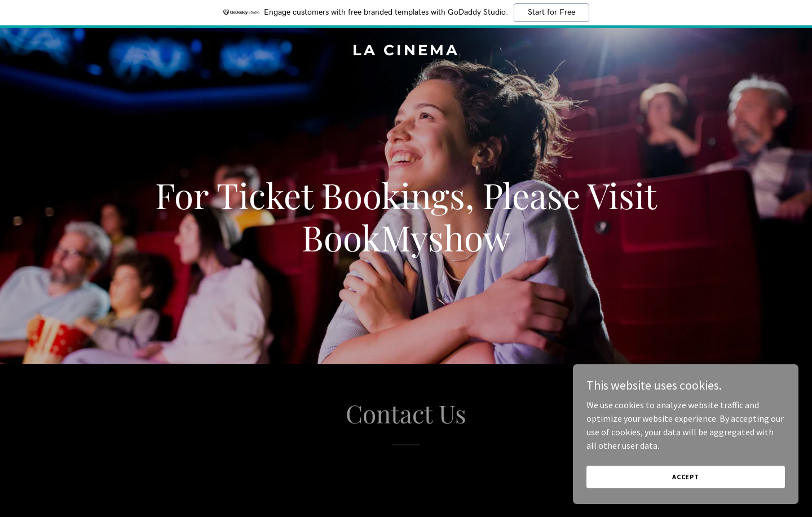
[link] (406, 52)
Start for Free (551, 12)
